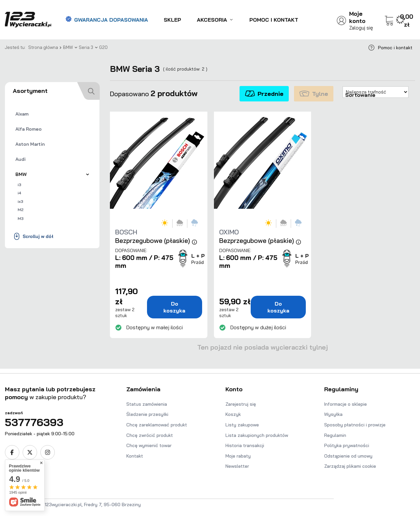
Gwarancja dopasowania (107, 20)
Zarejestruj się (241, 404)
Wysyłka (333, 414)
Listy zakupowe (242, 425)
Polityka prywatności (347, 445)
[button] (58, 397)
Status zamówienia (147, 404)
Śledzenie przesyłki (147, 414)
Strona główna (43, 47)
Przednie (264, 94)
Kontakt (135, 456)
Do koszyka (174, 307)
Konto (234, 389)
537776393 (34, 422)
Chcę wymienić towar (149, 445)
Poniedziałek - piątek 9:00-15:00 (40, 434)
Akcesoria (212, 20)
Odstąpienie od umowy (348, 456)
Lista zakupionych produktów (257, 435)
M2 (21, 210)
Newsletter (237, 466)
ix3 (21, 201)
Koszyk (233, 414)
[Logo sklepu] (28, 20)
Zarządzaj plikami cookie (350, 466)
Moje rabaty (238, 456)
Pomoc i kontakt (274, 20)
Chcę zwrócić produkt (150, 435)
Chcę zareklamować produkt (157, 425)
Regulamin (335, 435)
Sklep (172, 20)
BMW (68, 47)
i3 (20, 185)
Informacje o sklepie (346, 404)
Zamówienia (143, 389)
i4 (19, 193)
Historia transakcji (245, 445)
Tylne (314, 94)
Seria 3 (86, 47)
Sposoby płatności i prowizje (355, 425)
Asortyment (30, 91)
